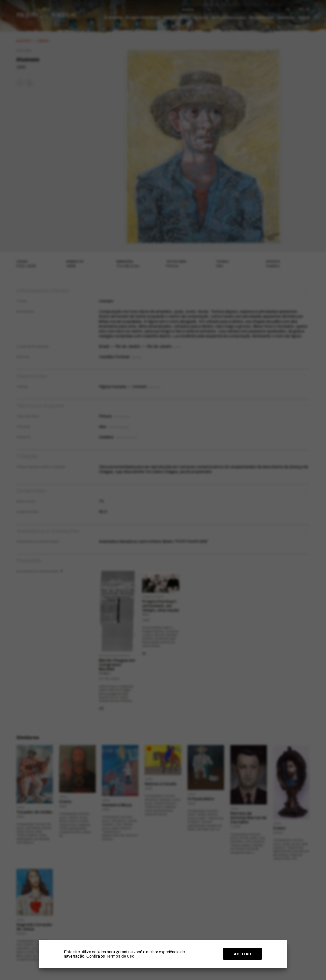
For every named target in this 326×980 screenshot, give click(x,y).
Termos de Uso (120, 956)
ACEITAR (242, 954)
